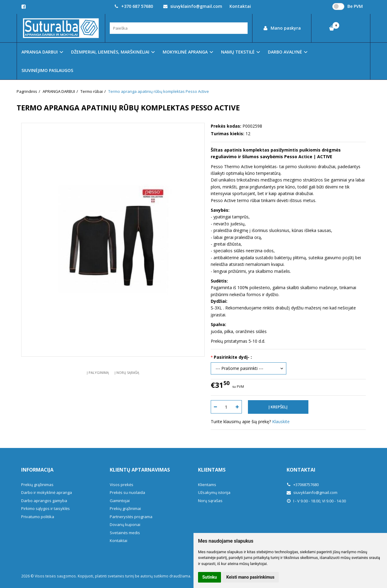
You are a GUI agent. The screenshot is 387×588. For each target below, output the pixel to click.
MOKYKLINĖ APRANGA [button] (185, 52)
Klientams (212, 470)
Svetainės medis (125, 533)
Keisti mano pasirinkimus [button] (250, 577)
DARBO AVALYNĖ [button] (285, 52)
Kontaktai (240, 6)
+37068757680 (303, 485)
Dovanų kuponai (125, 524)
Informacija (37, 470)
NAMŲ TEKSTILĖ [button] (238, 52)
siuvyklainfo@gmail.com (193, 6)
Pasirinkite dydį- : (233, 357)
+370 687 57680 (134, 6)
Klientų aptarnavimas (140, 470)
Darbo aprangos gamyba (44, 501)
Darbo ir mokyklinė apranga (47, 492)
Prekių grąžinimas (37, 485)
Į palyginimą (98, 372)
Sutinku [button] (210, 577)
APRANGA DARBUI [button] (40, 52)
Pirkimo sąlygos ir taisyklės (46, 508)
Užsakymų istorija (214, 492)
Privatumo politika (38, 517)
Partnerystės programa (131, 517)
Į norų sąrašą (127, 372)
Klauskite (281, 421)
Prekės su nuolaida (127, 492)
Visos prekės (122, 485)
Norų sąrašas (210, 501)
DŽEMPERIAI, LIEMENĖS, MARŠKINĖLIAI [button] (110, 52)
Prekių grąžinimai (125, 508)
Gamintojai (120, 501)
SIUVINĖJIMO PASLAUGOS (47, 70)
